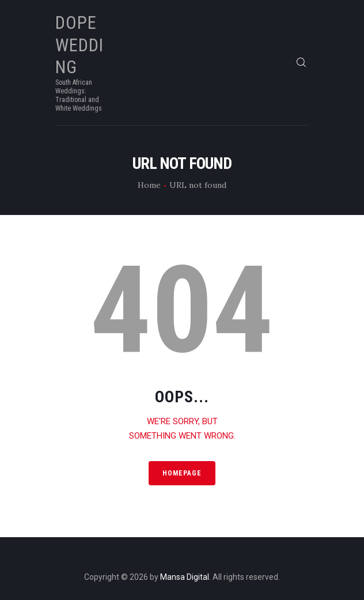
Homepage (182, 473)
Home (149, 185)
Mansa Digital (185, 577)
